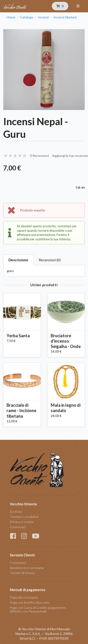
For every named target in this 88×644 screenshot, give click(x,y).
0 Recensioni (39, 156)
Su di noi (16, 512)
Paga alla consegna (24, 597)
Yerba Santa (18, 336)
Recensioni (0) (50, 260)
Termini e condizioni (24, 517)
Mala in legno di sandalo (66, 408)
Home (11, 17)
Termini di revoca (22, 573)
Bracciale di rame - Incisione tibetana (21, 410)
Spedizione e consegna (27, 568)
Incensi (43, 17)
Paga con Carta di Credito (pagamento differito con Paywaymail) (38, 609)
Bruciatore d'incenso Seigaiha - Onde (66, 341)
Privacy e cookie (22, 522)
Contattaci (18, 527)
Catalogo (27, 17)
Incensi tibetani (65, 17)
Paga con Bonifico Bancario (30, 602)
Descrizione (18, 260)
